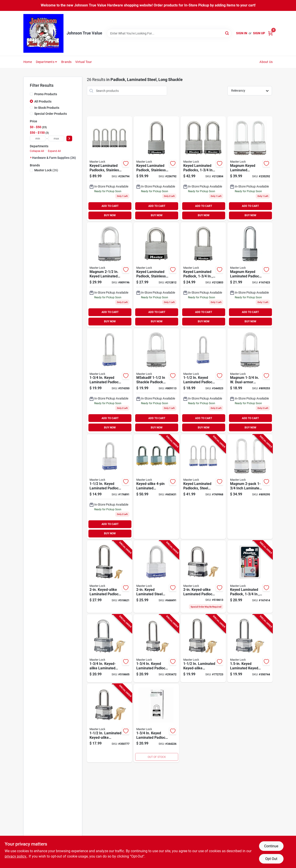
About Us (266, 62)
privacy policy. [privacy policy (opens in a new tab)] (16, 856)
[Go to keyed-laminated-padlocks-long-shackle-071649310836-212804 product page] (203, 169)
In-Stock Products (47, 108)
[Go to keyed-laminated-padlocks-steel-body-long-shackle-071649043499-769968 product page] (203, 487)
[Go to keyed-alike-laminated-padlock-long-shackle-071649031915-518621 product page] (109, 577)
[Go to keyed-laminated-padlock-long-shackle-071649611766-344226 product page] (156, 723)
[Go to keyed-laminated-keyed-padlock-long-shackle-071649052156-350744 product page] (250, 648)
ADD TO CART (110, 206)
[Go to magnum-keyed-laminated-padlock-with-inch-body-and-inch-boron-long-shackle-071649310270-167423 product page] (250, 275)
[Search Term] (169, 33)
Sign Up (259, 33)
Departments (45, 62)
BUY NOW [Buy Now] (110, 215)
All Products (43, 101)
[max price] (56, 138)
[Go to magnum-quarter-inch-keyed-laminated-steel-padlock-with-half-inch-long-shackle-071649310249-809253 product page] (250, 381)
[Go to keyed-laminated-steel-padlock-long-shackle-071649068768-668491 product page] (156, 577)
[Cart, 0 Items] (270, 33)
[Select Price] (69, 138)
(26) (46, 170)
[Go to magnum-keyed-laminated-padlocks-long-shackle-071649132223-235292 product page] (250, 169)
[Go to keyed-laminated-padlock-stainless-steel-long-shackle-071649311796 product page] (156, 169)
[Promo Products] (31, 94)
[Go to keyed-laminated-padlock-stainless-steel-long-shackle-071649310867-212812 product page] (156, 275)
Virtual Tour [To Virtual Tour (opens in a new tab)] (84, 62)
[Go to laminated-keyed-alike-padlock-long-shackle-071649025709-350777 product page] (109, 723)
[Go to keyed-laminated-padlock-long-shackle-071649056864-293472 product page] (156, 648)
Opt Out (271, 859)
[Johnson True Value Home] (43, 33)
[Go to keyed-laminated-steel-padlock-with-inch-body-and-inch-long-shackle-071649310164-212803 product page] (203, 275)
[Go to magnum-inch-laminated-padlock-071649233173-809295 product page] (250, 487)
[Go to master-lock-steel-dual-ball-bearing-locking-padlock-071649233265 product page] (109, 275)
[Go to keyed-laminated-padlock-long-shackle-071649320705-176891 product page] (109, 487)
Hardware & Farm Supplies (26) (54, 158)
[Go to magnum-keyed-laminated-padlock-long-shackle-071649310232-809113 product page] (156, 381)
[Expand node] (31, 157)
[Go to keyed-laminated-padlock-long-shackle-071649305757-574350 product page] (109, 381)
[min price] (38, 138)
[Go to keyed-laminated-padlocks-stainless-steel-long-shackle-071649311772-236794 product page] (109, 169)
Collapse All (37, 151)
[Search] (227, 33)
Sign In (242, 33)
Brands (66, 62)
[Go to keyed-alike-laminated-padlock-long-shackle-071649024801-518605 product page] (109, 648)
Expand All (54, 151)
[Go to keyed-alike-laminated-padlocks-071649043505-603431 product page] (156, 487)
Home (28, 62)
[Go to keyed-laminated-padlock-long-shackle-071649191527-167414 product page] (250, 577)
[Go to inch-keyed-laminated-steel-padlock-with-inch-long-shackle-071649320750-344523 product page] (203, 381)
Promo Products (46, 94)
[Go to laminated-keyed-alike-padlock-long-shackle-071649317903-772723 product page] (203, 648)
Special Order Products (51, 114)
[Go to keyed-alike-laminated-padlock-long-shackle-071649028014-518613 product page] (203, 577)
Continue (271, 846)
